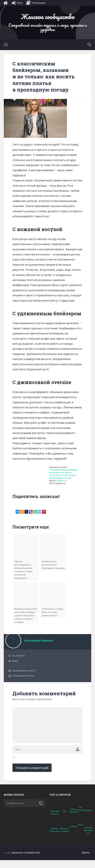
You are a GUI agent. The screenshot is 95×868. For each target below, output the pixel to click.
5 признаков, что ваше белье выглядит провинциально (53, 613)
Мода (15, 665)
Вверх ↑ (87, 861)
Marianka (88, 818)
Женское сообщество (47, 17)
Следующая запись (23, 679)
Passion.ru (62, 481)
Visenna (74, 834)
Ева (65, 819)
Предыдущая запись (24, 674)
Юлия (80, 833)
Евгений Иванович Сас (88, 838)
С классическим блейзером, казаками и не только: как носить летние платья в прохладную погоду (45, 77)
